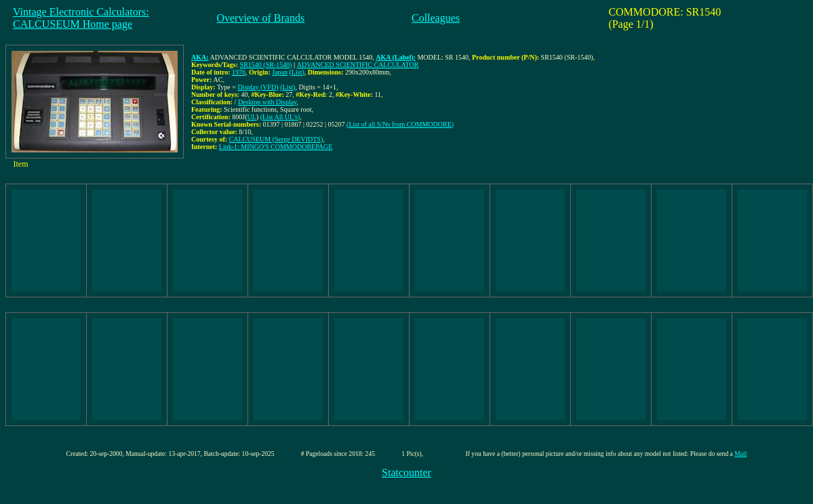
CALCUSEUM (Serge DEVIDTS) (276, 139)
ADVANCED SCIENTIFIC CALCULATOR (358, 65)
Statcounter (406, 472)
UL (252, 117)
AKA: (200, 57)
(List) (297, 72)
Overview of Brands (260, 18)
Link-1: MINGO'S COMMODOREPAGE (276, 147)
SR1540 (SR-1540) (266, 65)
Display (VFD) (258, 87)
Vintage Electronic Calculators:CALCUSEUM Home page (81, 18)
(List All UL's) (280, 117)
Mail (740, 454)
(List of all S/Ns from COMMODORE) (400, 124)
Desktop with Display (267, 102)
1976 (239, 72)
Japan (280, 72)
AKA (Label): (396, 57)
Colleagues (436, 18)
